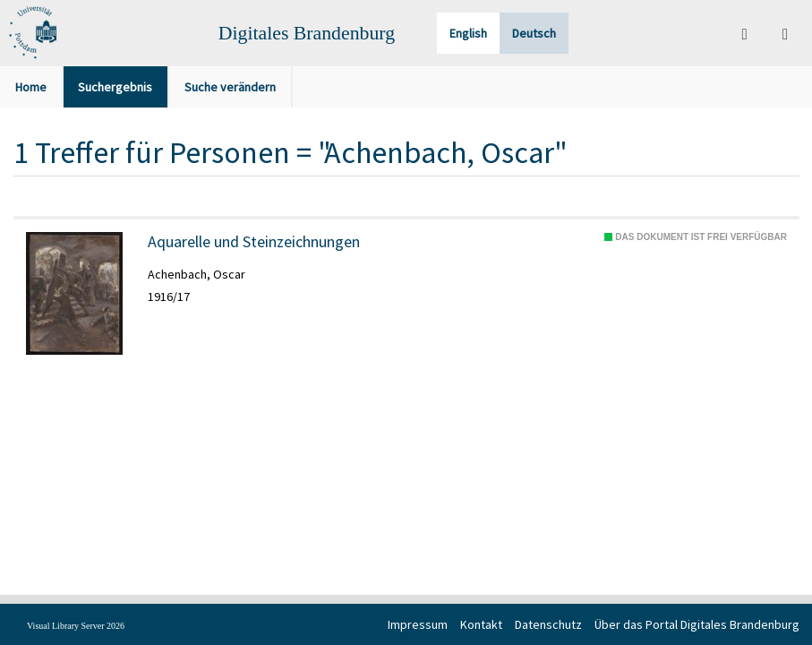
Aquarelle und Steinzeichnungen (254, 242)
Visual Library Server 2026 (76, 626)
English (468, 33)
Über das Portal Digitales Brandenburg (697, 624)
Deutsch (534, 33)
